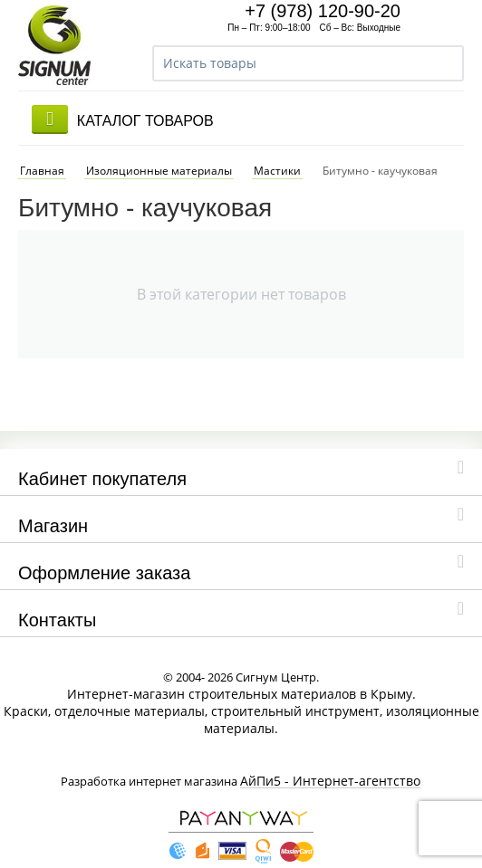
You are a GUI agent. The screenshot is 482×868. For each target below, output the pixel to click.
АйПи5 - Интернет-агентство (330, 767)
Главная (42, 156)
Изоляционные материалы (159, 156)
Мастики (277, 156)
